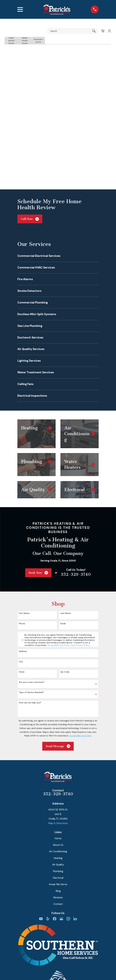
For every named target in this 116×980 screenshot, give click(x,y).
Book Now (38, 573)
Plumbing (58, 871)
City (21, 662)
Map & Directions (58, 823)
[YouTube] (41, 919)
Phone (22, 624)
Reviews (58, 897)
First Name (24, 613)
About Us (58, 845)
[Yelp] (48, 919)
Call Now (30, 219)
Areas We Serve (58, 884)
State (22, 672)
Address (23, 651)
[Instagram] (68, 919)
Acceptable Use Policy (59, 645)
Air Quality (58, 865)
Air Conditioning (58, 851)
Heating (58, 858)
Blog (58, 891)
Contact (58, 904)
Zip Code (65, 672)
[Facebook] (55, 919)
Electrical (58, 878)
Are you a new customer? (32, 682)
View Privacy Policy (80, 645)
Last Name (66, 613)
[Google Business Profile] (61, 919)
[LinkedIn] (75, 919)
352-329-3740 (76, 574)
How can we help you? (30, 703)
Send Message (58, 746)
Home (58, 838)
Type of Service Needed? (31, 692)
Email (63, 624)
